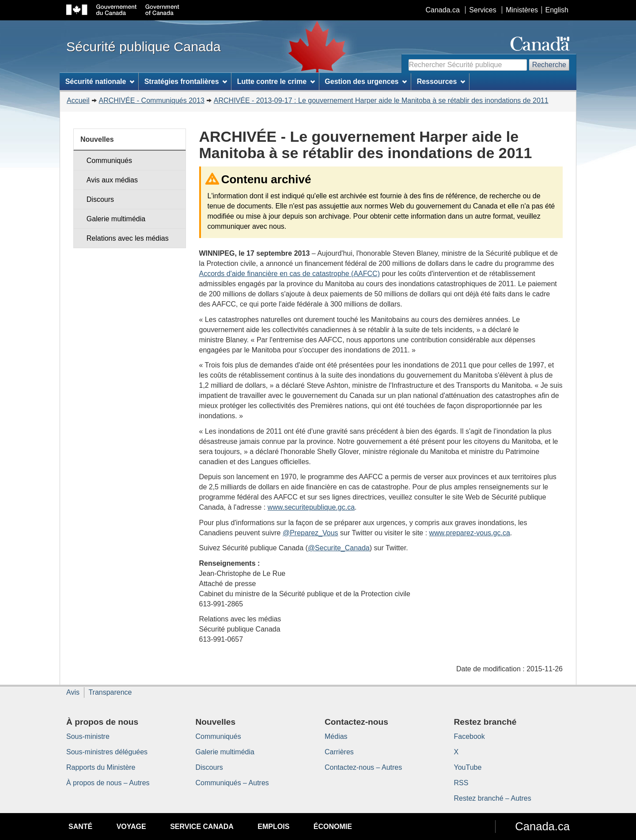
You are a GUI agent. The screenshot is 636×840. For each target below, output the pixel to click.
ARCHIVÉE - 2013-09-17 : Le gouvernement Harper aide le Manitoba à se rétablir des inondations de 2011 (381, 100)
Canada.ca (443, 10)
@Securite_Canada (339, 548)
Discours (100, 199)
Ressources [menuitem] (441, 81)
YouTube (468, 767)
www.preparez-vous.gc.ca (470, 533)
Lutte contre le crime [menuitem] (276, 81)
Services (483, 10)
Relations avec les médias (128, 238)
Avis (73, 692)
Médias (336, 736)
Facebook (469, 736)
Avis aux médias (112, 180)
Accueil (78, 100)
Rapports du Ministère (101, 767)
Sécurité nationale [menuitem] (100, 81)
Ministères (522, 10)
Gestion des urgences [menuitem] (366, 81)
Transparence (110, 692)
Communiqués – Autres (232, 783)
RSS (461, 783)
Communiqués (109, 161)
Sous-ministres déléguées (107, 752)
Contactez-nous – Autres (363, 767)
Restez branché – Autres (493, 798)
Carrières (339, 752)
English (557, 10)
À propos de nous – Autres (108, 783)
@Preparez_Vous (310, 533)
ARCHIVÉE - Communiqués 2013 (152, 100)
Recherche (549, 65)
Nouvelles (97, 139)
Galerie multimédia (116, 219)
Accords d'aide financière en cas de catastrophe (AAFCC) (290, 274)
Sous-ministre (88, 736)
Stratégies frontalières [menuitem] (186, 81)
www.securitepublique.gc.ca (311, 507)
